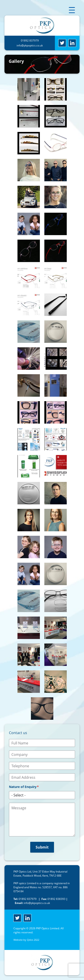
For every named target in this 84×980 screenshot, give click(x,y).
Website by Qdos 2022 (26, 940)
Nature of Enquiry (23, 787)
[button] (29, 89)
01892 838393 (52, 899)
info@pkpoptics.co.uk (30, 45)
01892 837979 (30, 40)
